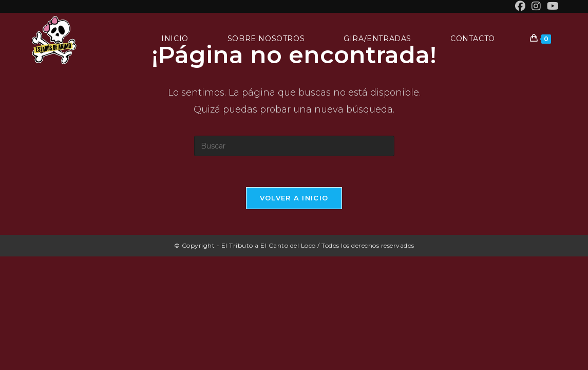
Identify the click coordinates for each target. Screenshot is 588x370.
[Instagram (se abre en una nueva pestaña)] (536, 6)
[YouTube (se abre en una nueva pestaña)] (551, 6)
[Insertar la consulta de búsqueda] (294, 146)
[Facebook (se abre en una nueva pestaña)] (520, 6)
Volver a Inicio (294, 198)
